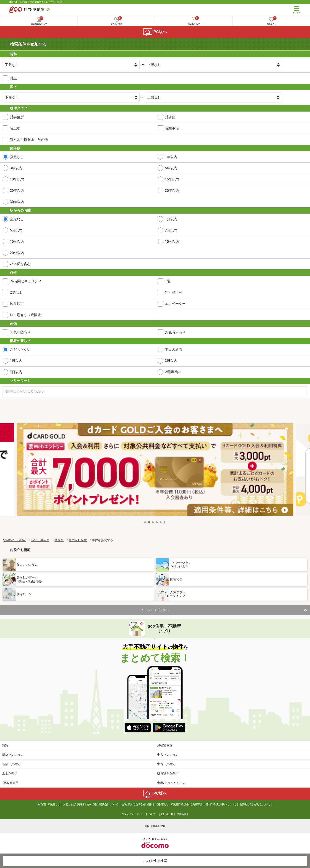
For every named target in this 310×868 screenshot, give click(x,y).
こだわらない (20, 349)
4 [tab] (157, 522)
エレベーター (175, 304)
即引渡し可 (174, 292)
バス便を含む (20, 264)
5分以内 (16, 230)
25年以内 (172, 191)
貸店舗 (170, 117)
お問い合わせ (166, 814)
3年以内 (16, 168)
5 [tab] (161, 522)
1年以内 (171, 157)
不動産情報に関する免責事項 (186, 804)
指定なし (17, 157)
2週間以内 (173, 372)
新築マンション (13, 755)
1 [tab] (145, 522)
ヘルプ (152, 814)
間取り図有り (20, 332)
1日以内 (16, 361)
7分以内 (171, 230)
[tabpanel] (155, 471)
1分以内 (171, 219)
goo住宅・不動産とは (48, 804)
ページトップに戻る (155, 610)
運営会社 (181, 814)
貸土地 (15, 128)
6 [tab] (165, 522)
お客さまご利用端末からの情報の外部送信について (91, 804)
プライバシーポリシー (133, 814)
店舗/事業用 (10, 783)
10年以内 (17, 179)
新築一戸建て (11, 764)
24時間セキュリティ (26, 281)
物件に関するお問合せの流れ (137, 804)
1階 (168, 281)
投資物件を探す (168, 773)
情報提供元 (162, 804)
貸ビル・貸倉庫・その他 (29, 140)
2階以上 (16, 292)
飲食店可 (17, 304)
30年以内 (17, 202)
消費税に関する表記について (255, 804)
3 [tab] (153, 522)
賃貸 (5, 745)
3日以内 (171, 361)
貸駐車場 (172, 128)
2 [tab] (149, 522)
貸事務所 (17, 117)
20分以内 (17, 253)
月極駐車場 (165, 745)
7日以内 (16, 372)
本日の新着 (174, 349)
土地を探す (10, 773)
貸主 (13, 78)
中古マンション (168, 755)
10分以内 (17, 242)
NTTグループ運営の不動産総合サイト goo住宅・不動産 (36, 2)
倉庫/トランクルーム (171, 783)
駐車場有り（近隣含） (27, 315)
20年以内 (17, 191)
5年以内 (171, 168)
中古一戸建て (166, 764)
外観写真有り (175, 332)
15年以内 (172, 179)
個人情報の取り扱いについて (221, 804)
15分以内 (172, 242)
